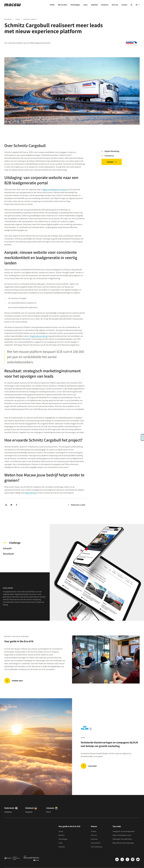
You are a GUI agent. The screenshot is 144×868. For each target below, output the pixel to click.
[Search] (131, 5)
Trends (52, 5)
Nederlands (9, 808)
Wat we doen (63, 5)
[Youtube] (138, 859)
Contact (124, 5)
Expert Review (31, 493)
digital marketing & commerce (55, 190)
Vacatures (105, 5)
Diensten (61, 835)
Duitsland (29, 808)
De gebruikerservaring (39, 336)
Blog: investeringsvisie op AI (122, 835)
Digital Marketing (112, 151)
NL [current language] (138, 5)
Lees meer (93, 766)
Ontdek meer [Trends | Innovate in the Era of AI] (17, 681)
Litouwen (50, 808)
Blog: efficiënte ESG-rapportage (123, 843)
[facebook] (17, 505)
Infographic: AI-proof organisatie (124, 831)
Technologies (75, 5)
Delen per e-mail (78, 505)
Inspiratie (94, 5)
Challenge (15, 543)
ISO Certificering (96, 847)
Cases (85, 5)
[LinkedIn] (117, 859)
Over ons (115, 5)
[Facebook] (127, 859)
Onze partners (96, 843)
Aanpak (7, 548)
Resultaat (9, 554)
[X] (122, 859)
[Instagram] (133, 859)
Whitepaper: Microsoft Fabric (122, 839)
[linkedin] (6, 505)
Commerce (109, 156)
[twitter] (11, 505)
